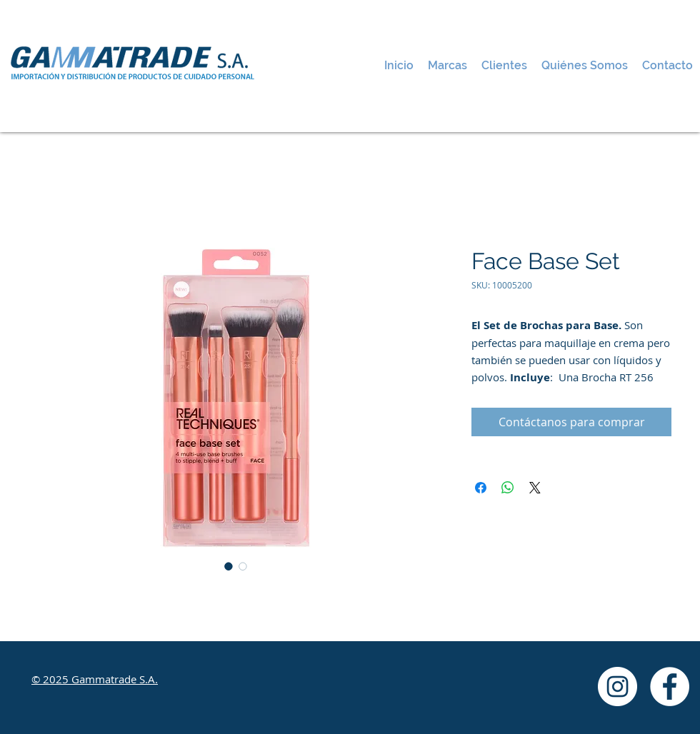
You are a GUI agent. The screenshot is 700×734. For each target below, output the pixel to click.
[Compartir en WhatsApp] (508, 488)
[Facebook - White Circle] (670, 687)
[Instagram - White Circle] (617, 687)
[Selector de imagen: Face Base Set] (229, 566)
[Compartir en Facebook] (481, 488)
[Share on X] (535, 488)
